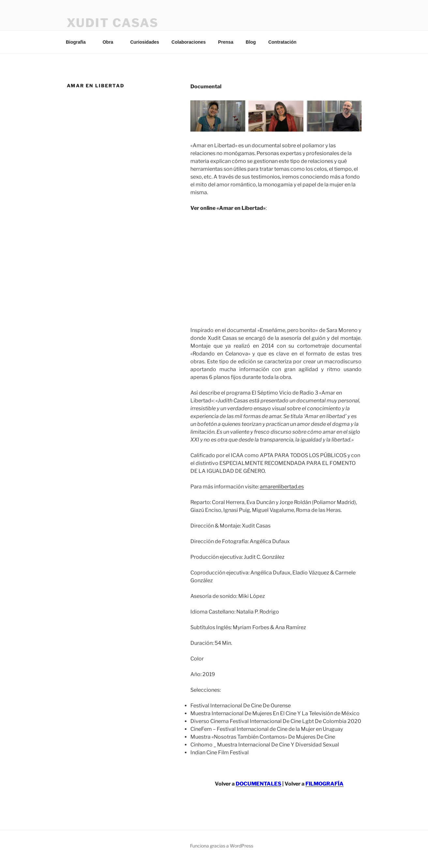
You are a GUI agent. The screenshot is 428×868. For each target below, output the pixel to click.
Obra (111, 42)
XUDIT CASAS (113, 23)
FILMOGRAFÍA (325, 784)
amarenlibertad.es (282, 487)
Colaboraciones (189, 42)
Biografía (79, 42)
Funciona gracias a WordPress (222, 846)
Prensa (226, 42)
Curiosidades (145, 42)
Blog (251, 42)
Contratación (282, 42)
